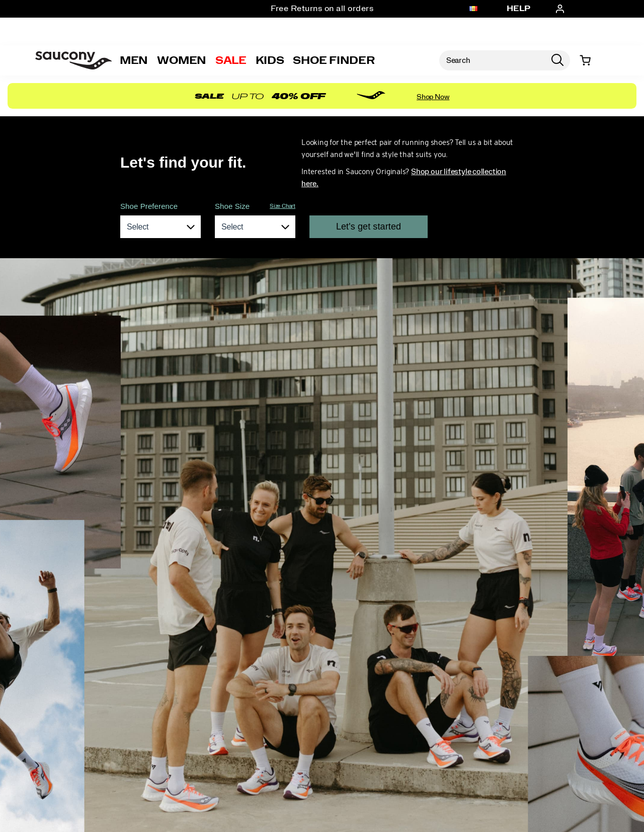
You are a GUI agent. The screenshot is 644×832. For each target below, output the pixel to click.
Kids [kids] (270, 60)
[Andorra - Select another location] (473, 9)
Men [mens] (134, 60)
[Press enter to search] (557, 60)
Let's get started (369, 226)
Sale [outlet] (231, 60)
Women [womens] (182, 60)
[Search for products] (492, 60)
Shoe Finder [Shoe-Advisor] (334, 60)
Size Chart (283, 206)
